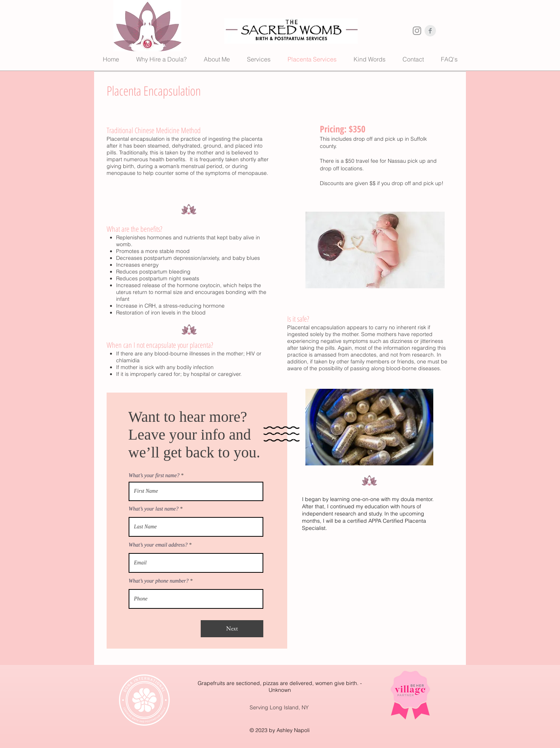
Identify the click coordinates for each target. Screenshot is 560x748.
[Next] (232, 629)
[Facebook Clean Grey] (430, 31)
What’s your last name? (154, 509)
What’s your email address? (158, 545)
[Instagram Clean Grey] (417, 31)
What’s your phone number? (159, 581)
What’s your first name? (154, 476)
